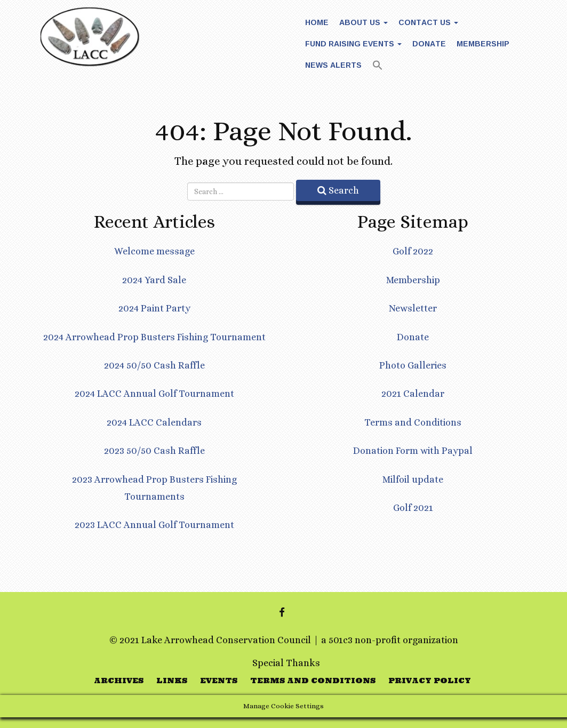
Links (172, 681)
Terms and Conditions (413, 422)
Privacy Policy (430, 681)
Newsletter (413, 308)
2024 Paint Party (154, 308)
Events (219, 681)
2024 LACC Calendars (154, 422)
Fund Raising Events (353, 43)
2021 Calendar (413, 394)
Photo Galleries (413, 365)
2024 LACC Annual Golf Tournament (154, 394)
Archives (119, 681)
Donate (429, 43)
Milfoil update (413, 479)
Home (317, 22)
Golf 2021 (413, 508)
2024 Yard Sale (154, 280)
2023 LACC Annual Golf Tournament (154, 525)
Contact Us (428, 22)
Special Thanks (286, 663)
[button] (378, 66)
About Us (364, 22)
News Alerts (333, 65)
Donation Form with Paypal (413, 451)
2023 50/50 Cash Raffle (154, 451)
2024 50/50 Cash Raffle (154, 365)
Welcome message (154, 251)
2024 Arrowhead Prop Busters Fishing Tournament (154, 337)
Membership (483, 43)
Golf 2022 (413, 251)
